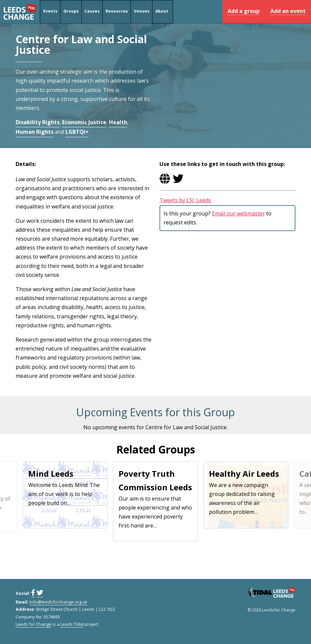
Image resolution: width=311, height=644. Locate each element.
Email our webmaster (238, 213)
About (161, 12)
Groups (71, 12)
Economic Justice (84, 122)
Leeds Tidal (72, 624)
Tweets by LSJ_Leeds (185, 200)
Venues (142, 12)
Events (50, 12)
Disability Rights (38, 122)
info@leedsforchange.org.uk (58, 602)
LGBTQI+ (77, 132)
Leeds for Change (20, 12)
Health (118, 122)
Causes (92, 12)
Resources (117, 12)
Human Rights (35, 132)
